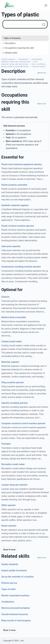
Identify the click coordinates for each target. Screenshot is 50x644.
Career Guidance (8, 59)
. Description (9, 43)
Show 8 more (9, 550)
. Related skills (10, 53)
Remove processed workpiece (16, 608)
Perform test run (9, 583)
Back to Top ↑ (42, 73)
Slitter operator (9, 505)
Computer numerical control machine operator (23, 423)
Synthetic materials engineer (15, 205)
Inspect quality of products (14, 570)
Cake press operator (11, 246)
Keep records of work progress (16, 620)
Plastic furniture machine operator (18, 226)
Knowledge (24, 59)
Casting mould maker (12, 341)
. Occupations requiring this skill (18, 48)
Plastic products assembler (14, 185)
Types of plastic (39, 67)
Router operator (9, 526)
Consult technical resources (15, 614)
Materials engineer (10, 362)
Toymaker (6, 444)
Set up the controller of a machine (17, 577)
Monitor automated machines (15, 596)
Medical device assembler (14, 317)
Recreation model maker (13, 464)
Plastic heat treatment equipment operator (22, 164)
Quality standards (10, 564)
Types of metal (8, 589)
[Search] (25, 24)
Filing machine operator (13, 382)
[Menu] (46, 5)
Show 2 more (9, 630)
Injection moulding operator (15, 403)
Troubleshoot (8, 602)
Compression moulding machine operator (21, 267)
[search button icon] (44, 25)
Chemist (5, 297)
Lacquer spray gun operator (14, 485)
